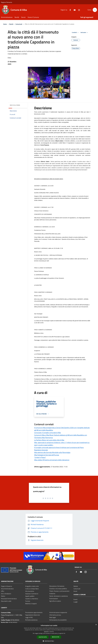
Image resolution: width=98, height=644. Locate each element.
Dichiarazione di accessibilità (58, 620)
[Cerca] (95, 10)
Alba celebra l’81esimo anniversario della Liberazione (52, 460)
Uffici (3, 591)
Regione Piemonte (7, 2)
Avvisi (75, 591)
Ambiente (52, 594)
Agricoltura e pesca (55, 601)
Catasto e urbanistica (32, 599)
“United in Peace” (40, 457)
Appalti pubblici (30, 596)
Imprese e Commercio (32, 594)
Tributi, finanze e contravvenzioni (59, 591)
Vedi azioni (84, 33)
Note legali (53, 617)
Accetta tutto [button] (43, 637)
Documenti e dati (6, 601)
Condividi (75, 33)
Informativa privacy (55, 615)
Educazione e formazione (57, 586)
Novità (11, 24)
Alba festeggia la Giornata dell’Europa (47, 455)
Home (5, 24)
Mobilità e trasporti (31, 604)
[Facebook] (69, 10)
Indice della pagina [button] (15, 105)
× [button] (96, 625)
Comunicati (19, 24)
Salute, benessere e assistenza (59, 596)
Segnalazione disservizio (33, 615)
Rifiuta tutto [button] (56, 637)
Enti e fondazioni (6, 594)
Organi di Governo (6, 586)
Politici (3, 596)
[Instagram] (78, 10)
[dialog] (49, 633)
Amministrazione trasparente (58, 612)
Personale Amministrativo (9, 599)
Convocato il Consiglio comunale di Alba (47, 433)
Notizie (76, 586)
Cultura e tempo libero (32, 589)
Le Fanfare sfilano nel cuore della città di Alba (49, 440)
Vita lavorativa (30, 591)
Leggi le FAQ (29, 617)
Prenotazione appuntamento (34, 612)
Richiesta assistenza (31, 620)
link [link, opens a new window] (64, 633)
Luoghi (76, 602)
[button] (49, 641)
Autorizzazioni (54, 599)
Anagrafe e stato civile (32, 586)
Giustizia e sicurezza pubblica (58, 589)
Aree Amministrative (7, 589)
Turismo (28, 601)
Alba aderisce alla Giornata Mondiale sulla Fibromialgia (52, 452)
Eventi (75, 599)
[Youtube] (74, 10)
